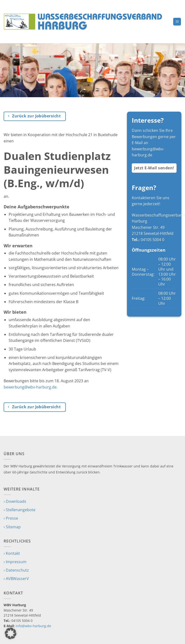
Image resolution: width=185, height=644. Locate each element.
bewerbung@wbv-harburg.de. (31, 387)
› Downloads (15, 501)
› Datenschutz (16, 570)
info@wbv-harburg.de (33, 626)
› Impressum (15, 562)
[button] (177, 22)
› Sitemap (12, 527)
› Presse (11, 518)
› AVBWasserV (16, 579)
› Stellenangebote (20, 510)
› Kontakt (12, 553)
